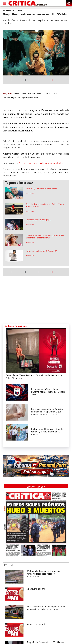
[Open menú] (4, 3)
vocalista (47, 94)
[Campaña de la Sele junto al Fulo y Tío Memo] (36, 350)
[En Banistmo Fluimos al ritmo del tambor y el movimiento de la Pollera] (17, 432)
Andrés (16, 94)
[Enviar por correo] (52, 80)
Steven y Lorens (35, 94)
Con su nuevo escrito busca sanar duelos (41, 163)
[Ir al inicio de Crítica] (28, 3)
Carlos (23, 94)
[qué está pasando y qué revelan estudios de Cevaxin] (17, 412)
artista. (55, 94)
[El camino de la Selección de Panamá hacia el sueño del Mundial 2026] (17, 392)
